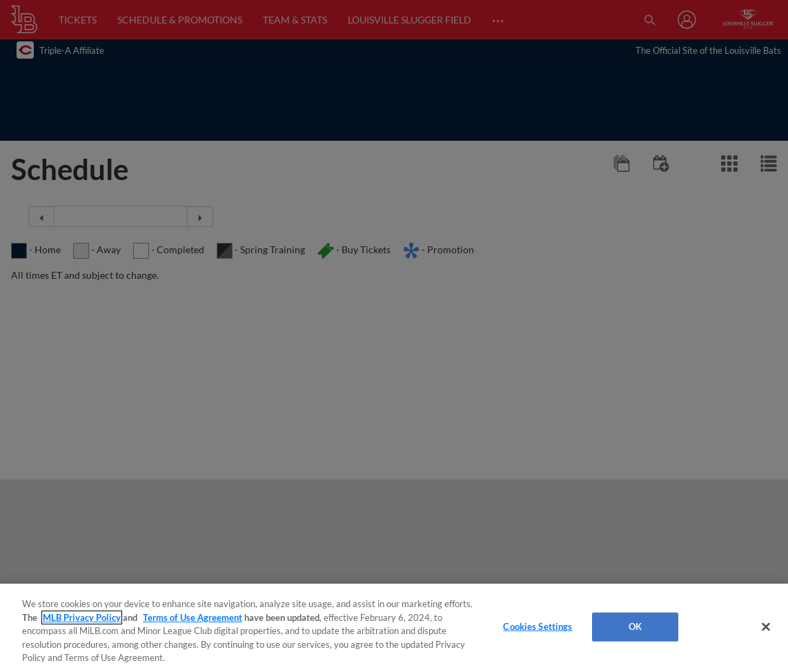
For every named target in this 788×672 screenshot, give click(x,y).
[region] (394, 628)
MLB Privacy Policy (82, 617)
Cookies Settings (538, 626)
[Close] (766, 627)
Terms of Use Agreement (193, 617)
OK (635, 626)
